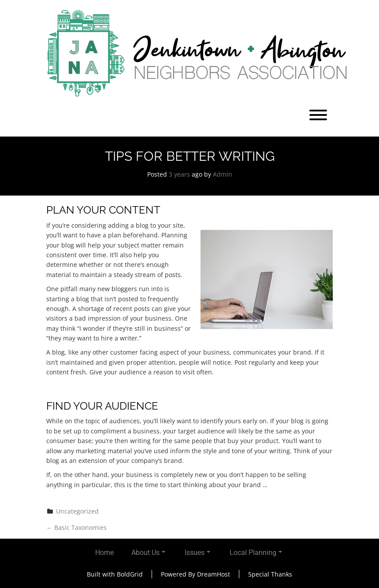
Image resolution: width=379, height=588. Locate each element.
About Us (148, 553)
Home (104, 553)
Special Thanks (270, 574)
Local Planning (256, 553)
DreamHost (214, 574)
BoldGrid (130, 574)
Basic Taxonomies (76, 527)
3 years (179, 174)
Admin (223, 174)
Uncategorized (77, 511)
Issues (197, 553)
